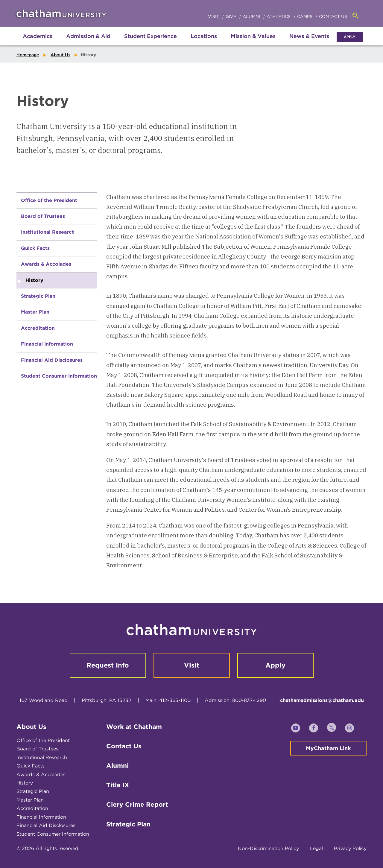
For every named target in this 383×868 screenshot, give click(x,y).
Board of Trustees (43, 216)
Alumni (252, 16)
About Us (60, 55)
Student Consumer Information (59, 376)
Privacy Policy (350, 848)
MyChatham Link (328, 748)
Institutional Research (48, 232)
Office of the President (49, 200)
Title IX (118, 785)
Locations (204, 36)
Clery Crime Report (137, 804)
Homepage (28, 55)
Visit (214, 16)
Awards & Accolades (46, 264)
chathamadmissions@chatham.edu (322, 700)
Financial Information (47, 344)
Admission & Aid (88, 36)
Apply (350, 37)
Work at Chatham (134, 727)
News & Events (309, 36)
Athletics (279, 16)
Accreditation (38, 328)
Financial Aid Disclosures (52, 360)
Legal (316, 848)
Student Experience (151, 36)
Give (231, 16)
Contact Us (333, 16)
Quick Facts (35, 248)
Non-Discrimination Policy (268, 848)
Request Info (108, 665)
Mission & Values (253, 36)
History (25, 783)
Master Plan (35, 312)
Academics (38, 36)
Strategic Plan (38, 296)
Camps (305, 16)
